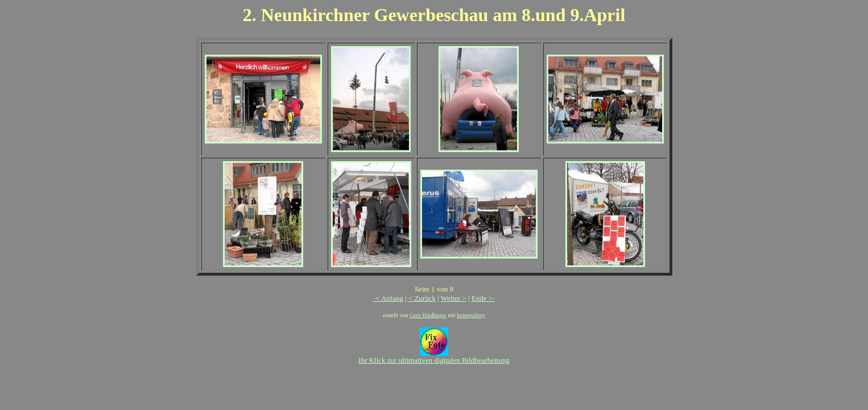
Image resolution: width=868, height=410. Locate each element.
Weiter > (454, 298)
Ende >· (483, 298)
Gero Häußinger (428, 315)
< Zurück (422, 298)
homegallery (471, 315)
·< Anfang (388, 298)
